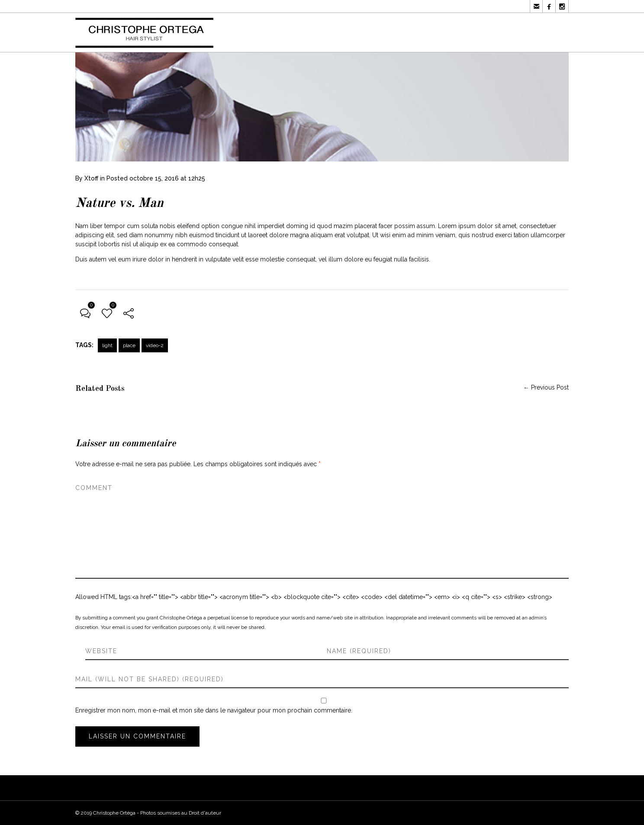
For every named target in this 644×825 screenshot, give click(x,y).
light (107, 345)
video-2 (155, 345)
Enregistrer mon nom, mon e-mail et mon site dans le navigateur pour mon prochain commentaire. (214, 710)
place (129, 345)
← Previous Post (546, 387)
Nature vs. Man (119, 203)
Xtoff (91, 178)
